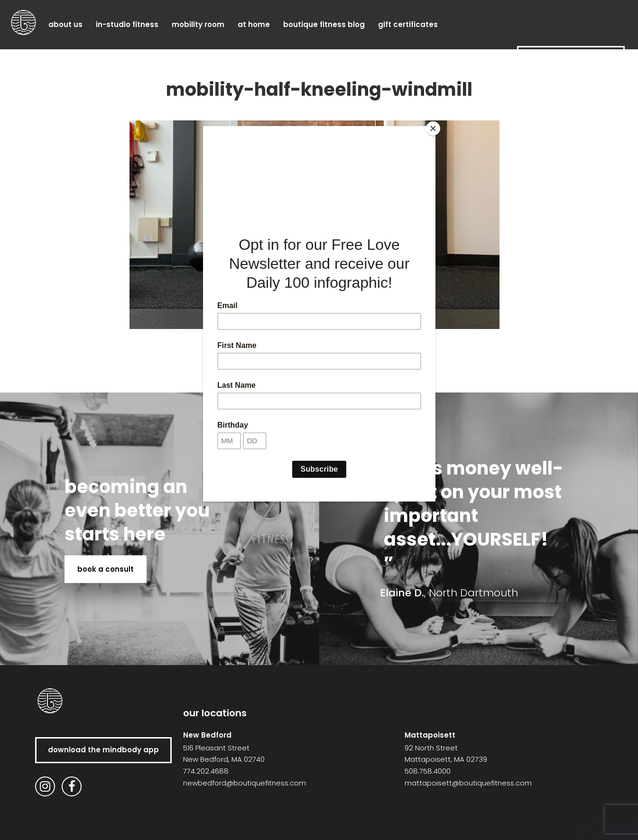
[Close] (433, 128)
